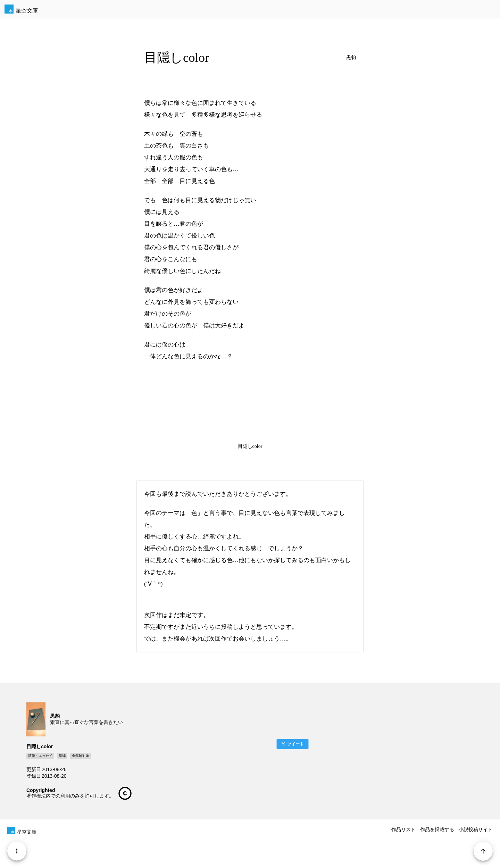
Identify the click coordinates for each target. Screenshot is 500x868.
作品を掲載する (437, 829)
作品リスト (403, 829)
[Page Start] (483, 851)
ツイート (295, 744)
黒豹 (351, 57)
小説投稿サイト (476, 829)
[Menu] (17, 851)
